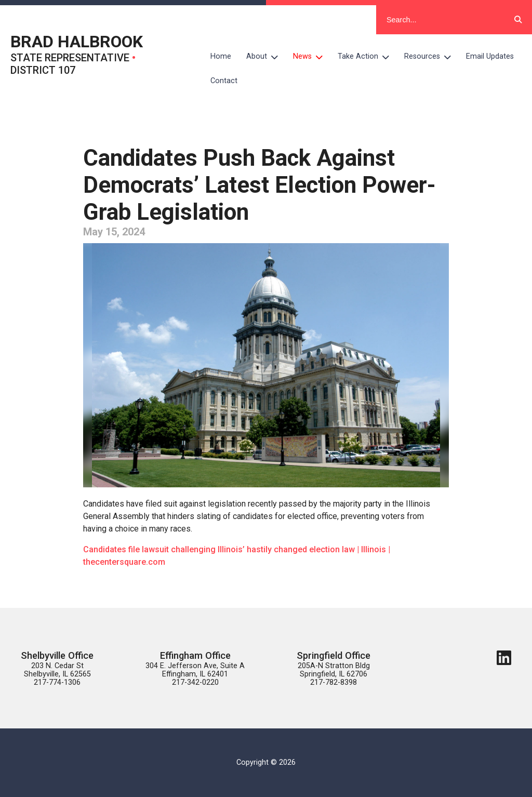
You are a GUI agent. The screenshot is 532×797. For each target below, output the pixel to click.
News (312, 57)
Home (221, 56)
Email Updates (490, 56)
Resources (431, 57)
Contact (224, 81)
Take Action (367, 57)
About (266, 57)
